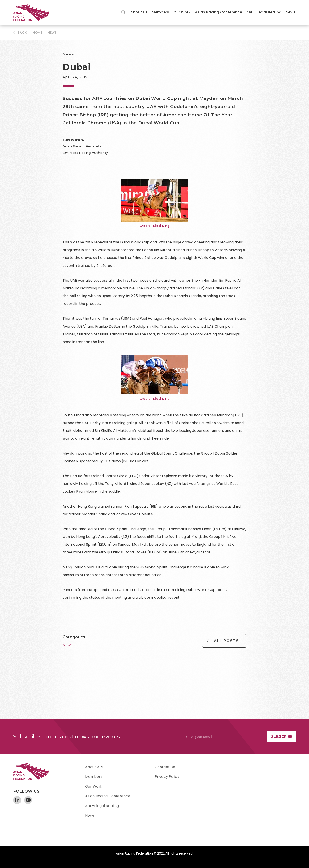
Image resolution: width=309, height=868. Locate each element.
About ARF (94, 767)
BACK (22, 33)
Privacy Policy (167, 777)
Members (160, 12)
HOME (37, 33)
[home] (33, 13)
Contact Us (165, 767)
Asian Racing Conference (218, 12)
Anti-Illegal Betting (264, 12)
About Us (139, 12)
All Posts (226, 641)
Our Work (182, 12)
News (291, 12)
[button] (139, 13)
